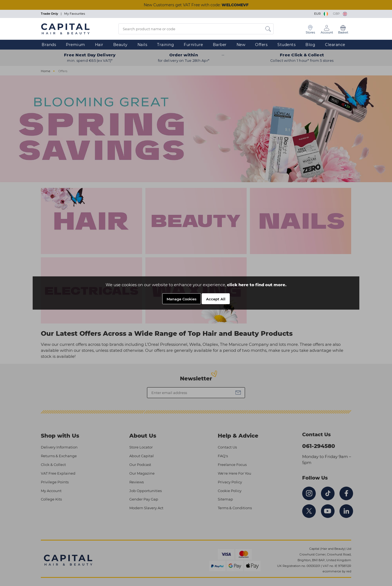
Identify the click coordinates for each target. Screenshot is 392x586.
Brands (49, 45)
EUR (321, 14)
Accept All (216, 299)
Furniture (193, 45)
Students (287, 45)
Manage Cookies (182, 299)
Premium (76, 45)
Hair (99, 45)
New (241, 45)
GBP (340, 14)
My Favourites (75, 14)
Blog (310, 45)
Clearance (335, 45)
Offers (261, 45)
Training (166, 45)
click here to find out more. (257, 285)
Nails (143, 45)
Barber (220, 45)
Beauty (120, 45)
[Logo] (65, 29)
